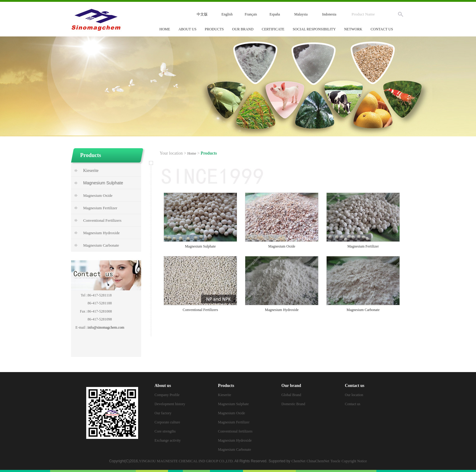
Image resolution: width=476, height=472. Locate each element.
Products (214, 29)
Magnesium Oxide (231, 413)
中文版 (202, 14)
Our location (354, 395)
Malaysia (301, 14)
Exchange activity (168, 440)
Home (165, 29)
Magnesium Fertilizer (234, 422)
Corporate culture (167, 422)
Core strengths (165, 431)
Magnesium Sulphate (233, 404)
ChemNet (298, 461)
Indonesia (329, 14)
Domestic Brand (293, 404)
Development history (170, 404)
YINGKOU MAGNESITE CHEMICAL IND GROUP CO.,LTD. (186, 461)
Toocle (335, 461)
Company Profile (167, 395)
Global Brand (291, 395)
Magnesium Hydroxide (235, 440)
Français (251, 14)
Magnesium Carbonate (235, 450)
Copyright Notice (354, 461)
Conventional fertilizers (235, 431)
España (275, 14)
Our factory (163, 413)
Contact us (382, 29)
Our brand (243, 29)
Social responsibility (314, 29)
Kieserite (91, 171)
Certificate (273, 29)
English (227, 14)
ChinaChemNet (318, 461)
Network (353, 29)
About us (187, 29)
